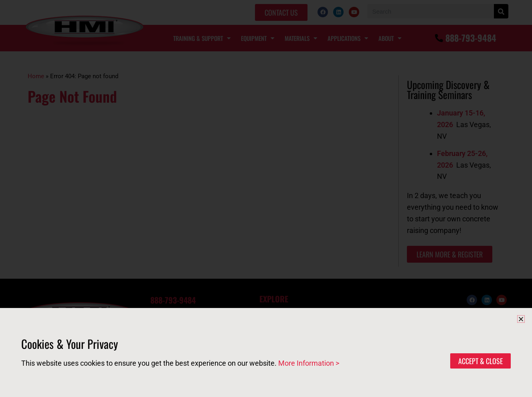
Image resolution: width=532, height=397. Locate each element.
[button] (521, 319)
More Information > (309, 363)
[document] (266, 198)
